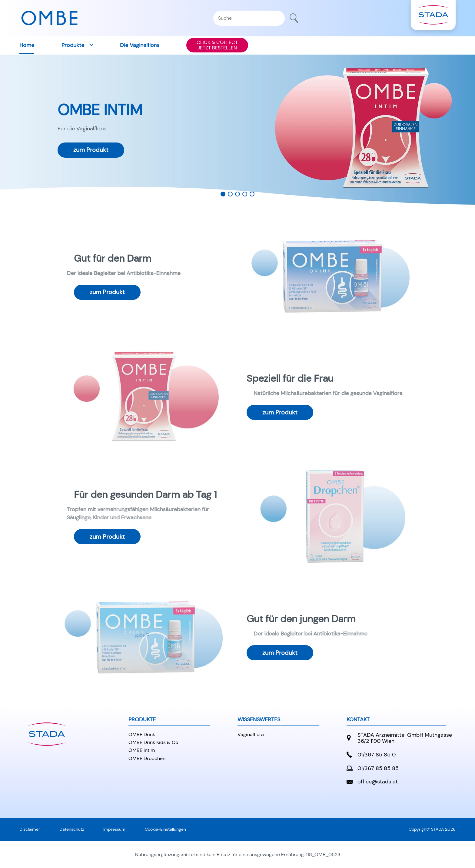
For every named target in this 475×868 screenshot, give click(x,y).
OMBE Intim (142, 750)
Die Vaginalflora (140, 45)
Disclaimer (30, 829)
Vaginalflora (251, 734)
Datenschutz (72, 829)
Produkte (73, 45)
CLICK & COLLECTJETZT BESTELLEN (217, 45)
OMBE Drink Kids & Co (153, 742)
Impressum (114, 829)
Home (27, 45)
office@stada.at (372, 782)
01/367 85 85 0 (371, 755)
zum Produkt (91, 150)
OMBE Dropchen (147, 758)
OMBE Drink (142, 734)
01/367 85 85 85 (373, 768)
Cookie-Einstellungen (165, 829)
